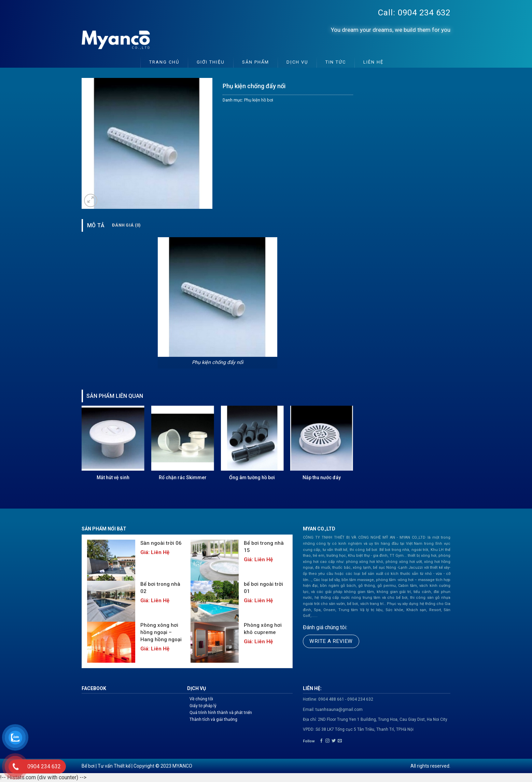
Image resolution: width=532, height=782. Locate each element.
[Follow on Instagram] (327, 741)
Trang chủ (164, 62)
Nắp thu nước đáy (322, 477)
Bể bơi (88, 766)
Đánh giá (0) (126, 225)
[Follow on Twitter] (334, 741)
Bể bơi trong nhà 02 (160, 588)
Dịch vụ (297, 62)
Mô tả (96, 225)
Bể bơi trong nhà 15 (264, 547)
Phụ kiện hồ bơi (259, 100)
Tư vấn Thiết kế (114, 766)
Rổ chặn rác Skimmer (183, 477)
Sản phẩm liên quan (115, 396)
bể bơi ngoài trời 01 (263, 588)
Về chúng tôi (201, 699)
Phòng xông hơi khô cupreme (263, 629)
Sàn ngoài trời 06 (161, 543)
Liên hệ (373, 62)
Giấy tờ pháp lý (203, 706)
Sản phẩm (256, 62)
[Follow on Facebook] (321, 741)
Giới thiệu (211, 62)
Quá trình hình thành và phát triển (221, 713)
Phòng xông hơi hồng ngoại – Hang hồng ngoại (161, 632)
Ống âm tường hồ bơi (252, 477)
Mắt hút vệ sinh (113, 477)
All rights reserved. (430, 766)
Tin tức (336, 62)
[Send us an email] (340, 741)
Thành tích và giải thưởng (213, 719)
